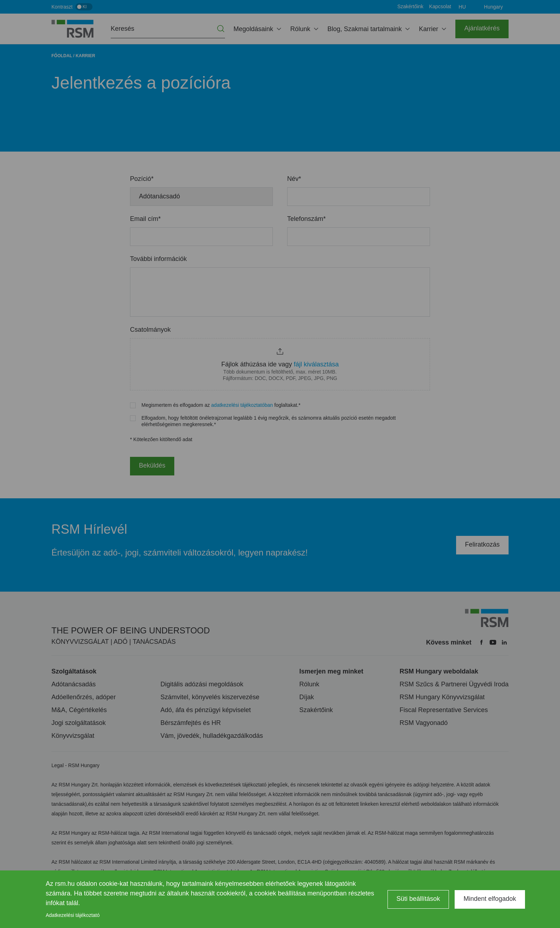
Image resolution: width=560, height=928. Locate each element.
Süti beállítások (418, 899)
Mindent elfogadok (490, 899)
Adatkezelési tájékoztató (73, 915)
